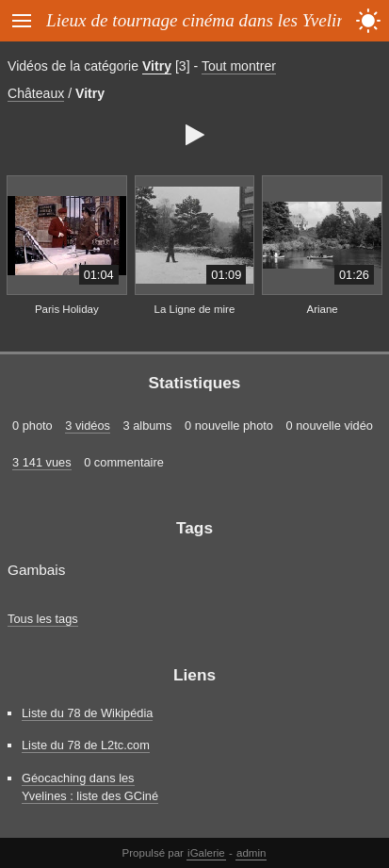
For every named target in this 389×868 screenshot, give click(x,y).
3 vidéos (88, 426)
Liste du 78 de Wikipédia (87, 713)
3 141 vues (42, 462)
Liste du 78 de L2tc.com (86, 745)
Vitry (157, 66)
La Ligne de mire (195, 309)
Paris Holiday (67, 309)
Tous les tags (43, 619)
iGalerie (206, 853)
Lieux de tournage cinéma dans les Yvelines (203, 20)
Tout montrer (239, 66)
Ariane (322, 309)
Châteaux (36, 93)
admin (251, 853)
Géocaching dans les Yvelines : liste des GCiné (90, 787)
